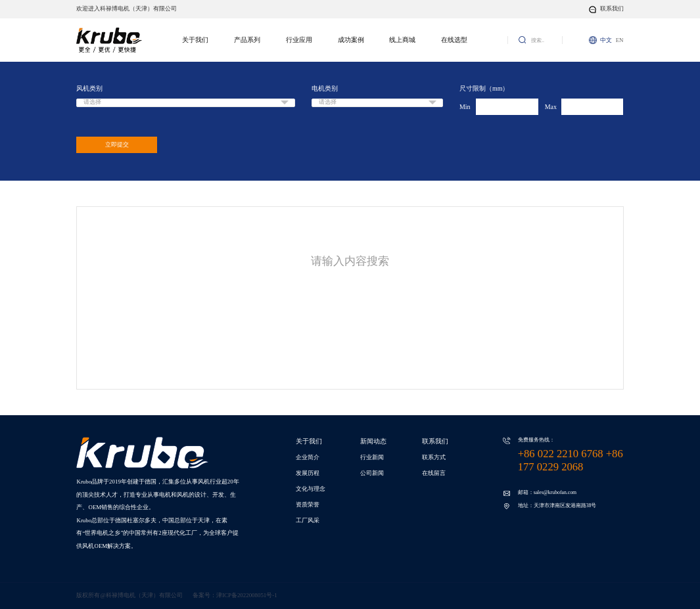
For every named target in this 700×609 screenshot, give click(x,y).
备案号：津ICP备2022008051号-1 (235, 595)
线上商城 (402, 40)
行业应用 (299, 40)
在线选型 (454, 40)
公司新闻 (372, 473)
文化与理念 (311, 489)
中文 (606, 40)
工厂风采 (308, 520)
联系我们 (435, 441)
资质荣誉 (308, 505)
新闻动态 (373, 441)
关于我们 (195, 40)
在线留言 (434, 473)
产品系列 (247, 40)
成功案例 (351, 40)
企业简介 (308, 457)
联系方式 (434, 457)
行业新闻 (372, 457)
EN (620, 40)
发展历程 (308, 473)
